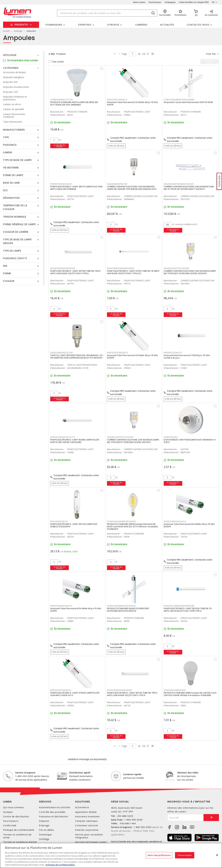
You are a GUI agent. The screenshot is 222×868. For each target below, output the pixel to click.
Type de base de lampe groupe (17, 241)
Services (45, 802)
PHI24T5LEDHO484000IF (120, 690)
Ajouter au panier (60, 146)
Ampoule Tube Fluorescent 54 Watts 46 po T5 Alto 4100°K (76, 610)
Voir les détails (116, 146)
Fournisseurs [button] (54, 25)
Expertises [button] (85, 25)
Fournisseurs (155, 2)
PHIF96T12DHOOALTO (61, 184)
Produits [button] (21, 25)
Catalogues (170, 2)
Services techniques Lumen (91, 842)
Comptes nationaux (86, 821)
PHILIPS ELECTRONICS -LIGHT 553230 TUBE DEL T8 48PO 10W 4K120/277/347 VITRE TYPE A (188, 610)
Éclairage (44, 825)
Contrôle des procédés (52, 812)
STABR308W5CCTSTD (62, 100)
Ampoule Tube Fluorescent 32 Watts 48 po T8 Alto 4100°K (133, 103)
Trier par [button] (211, 54)
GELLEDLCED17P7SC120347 (120, 437)
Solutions (83, 802)
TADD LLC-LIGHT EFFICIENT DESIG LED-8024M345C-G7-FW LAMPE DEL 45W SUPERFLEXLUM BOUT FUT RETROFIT (77, 357)
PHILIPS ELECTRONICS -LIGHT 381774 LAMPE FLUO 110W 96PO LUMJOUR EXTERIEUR (76, 188)
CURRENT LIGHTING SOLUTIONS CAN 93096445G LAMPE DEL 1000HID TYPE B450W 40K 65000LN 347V (132, 188)
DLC (6, 190)
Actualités (167, 25)
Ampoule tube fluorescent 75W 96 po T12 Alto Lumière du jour (187, 357)
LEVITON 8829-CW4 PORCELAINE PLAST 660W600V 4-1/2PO (190, 441)
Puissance (10, 145)
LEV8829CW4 (171, 437)
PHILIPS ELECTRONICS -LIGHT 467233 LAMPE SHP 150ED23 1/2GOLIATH (74, 525)
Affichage (10, 55)
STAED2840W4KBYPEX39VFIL (121, 521)
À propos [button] (113, 25)
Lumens (8, 152)
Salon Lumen (139, 2)
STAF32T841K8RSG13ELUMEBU (179, 100)
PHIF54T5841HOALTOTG (63, 437)
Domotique (45, 835)
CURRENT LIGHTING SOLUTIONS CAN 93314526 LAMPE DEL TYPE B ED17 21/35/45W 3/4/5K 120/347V (190, 272)
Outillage (44, 839)
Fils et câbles (46, 830)
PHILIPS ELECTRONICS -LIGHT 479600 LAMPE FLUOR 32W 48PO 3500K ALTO (75, 694)
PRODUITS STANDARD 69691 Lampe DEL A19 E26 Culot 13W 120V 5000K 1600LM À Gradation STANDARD (190, 694)
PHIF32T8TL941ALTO (117, 100)
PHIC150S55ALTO (59, 521)
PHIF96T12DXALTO (173, 353)
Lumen (7, 802)
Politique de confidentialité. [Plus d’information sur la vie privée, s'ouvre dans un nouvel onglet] (60, 865)
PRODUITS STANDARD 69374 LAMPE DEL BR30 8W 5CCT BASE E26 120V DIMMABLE (74, 103)
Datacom (44, 821)
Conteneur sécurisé (87, 825)
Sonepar (8, 812)
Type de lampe (12, 251)
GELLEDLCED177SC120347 (177, 268)
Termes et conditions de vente (17, 836)
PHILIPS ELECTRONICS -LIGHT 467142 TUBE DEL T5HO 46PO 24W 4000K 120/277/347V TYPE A (132, 694)
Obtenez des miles (188, 772)
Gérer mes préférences (159, 855)
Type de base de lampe (17, 160)
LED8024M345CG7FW (62, 353)
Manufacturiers (14, 130)
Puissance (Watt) (15, 258)
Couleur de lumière (16, 232)
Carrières (141, 25)
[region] (111, 855)
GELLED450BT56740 (117, 184)
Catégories (11, 68)
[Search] (107, 13)
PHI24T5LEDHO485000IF (63, 268)
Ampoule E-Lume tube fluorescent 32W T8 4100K (188, 102)
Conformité (10, 825)
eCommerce (82, 807)
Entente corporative (87, 830)
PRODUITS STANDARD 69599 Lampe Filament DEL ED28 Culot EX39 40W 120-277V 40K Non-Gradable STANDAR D (132, 527)
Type (6, 137)
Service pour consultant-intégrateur (89, 836)
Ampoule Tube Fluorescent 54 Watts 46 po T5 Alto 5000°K (189, 525)
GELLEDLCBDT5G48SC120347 (179, 184)
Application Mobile (86, 812)
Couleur (9, 281)
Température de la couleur (15, 207)
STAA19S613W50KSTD (175, 690)
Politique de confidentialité (19, 830)
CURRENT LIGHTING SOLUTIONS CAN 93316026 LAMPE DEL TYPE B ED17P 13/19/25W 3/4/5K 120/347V (133, 441)
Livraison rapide (132, 774)
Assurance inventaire (87, 816)
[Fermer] (217, 855)
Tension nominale (15, 217)
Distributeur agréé (80, 772)
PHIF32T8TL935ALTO (61, 690)
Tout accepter (185, 855)
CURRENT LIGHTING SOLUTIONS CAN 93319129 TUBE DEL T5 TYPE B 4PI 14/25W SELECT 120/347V (189, 188)
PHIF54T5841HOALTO (61, 606)
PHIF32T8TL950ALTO (118, 353)
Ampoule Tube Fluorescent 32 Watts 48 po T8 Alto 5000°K (133, 357)
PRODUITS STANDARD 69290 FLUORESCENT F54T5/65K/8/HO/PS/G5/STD (128, 610)
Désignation (11, 198)
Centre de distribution (16, 816)
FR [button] (213, 2)
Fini (5, 266)
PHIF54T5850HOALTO (175, 521)
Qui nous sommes (13, 807)
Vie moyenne (11, 168)
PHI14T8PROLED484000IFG (121, 268)
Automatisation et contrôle (55, 807)
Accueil (6, 31)
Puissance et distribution (53, 816)
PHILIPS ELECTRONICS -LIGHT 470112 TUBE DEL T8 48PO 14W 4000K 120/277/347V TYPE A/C (133, 272)
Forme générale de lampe (19, 224)
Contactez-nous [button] (198, 25)
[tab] (21, 55)
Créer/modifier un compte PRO (194, 2)
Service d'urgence (25, 772)
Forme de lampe (13, 175)
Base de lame (11, 183)
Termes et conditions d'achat (20, 842)
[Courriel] (185, 818)
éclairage (18, 31)
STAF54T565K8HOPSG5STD (121, 606)
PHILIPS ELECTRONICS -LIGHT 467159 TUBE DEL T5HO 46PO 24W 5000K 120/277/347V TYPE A (75, 272)
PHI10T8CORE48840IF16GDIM (179, 606)
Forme (7, 273)
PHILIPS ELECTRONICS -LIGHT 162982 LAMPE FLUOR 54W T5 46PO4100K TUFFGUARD (75, 441)
